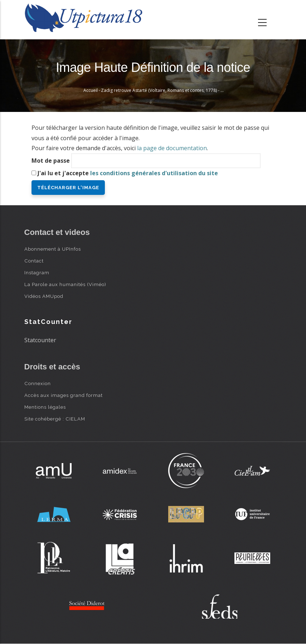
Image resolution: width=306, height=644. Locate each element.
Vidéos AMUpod (44, 296)
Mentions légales (45, 407)
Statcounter (40, 340)
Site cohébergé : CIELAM (55, 419)
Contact (34, 261)
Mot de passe (51, 161)
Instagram (37, 272)
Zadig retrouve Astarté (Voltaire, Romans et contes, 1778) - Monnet (168, 90)
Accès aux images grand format (64, 395)
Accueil (91, 90)
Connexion (38, 383)
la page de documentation (172, 148)
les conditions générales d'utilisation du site (154, 173)
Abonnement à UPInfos (53, 249)
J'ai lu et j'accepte (128, 173)
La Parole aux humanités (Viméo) (65, 284)
